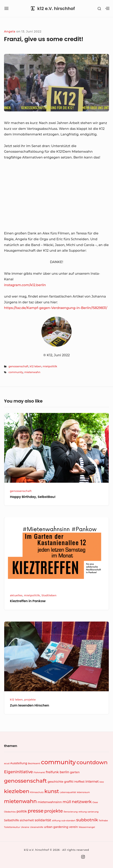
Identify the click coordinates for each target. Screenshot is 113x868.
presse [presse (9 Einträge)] (36, 811)
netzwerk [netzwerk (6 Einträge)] (82, 802)
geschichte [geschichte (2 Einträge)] (55, 782)
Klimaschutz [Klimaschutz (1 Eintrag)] (37, 792)
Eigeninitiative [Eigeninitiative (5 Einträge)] (18, 772)
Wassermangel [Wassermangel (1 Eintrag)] (87, 827)
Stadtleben (49, 595)
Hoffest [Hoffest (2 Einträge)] (79, 782)
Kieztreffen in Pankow (28, 601)
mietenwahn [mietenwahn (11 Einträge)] (20, 801)
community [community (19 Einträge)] (58, 762)
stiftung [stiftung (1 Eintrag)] (56, 821)
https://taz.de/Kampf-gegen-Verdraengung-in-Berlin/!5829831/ (56, 308)
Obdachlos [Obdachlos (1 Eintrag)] (10, 812)
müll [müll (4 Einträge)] (67, 802)
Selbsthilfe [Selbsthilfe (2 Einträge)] (11, 820)
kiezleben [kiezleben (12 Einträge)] (17, 791)
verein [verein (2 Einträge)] (73, 827)
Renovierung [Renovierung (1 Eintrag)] (71, 812)
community (16, 372)
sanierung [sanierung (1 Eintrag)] (93, 812)
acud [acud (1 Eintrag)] (7, 764)
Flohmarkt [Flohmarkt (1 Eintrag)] (39, 773)
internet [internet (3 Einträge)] (92, 781)
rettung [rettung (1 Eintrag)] (83, 812)
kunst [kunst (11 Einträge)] (52, 791)
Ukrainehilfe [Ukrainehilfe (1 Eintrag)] (37, 827)
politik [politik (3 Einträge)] (22, 811)
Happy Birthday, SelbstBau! (33, 497)
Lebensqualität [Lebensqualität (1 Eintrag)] (68, 792)
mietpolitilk (50, 366)
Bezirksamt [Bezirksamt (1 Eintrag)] (34, 764)
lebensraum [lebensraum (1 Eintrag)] (83, 792)
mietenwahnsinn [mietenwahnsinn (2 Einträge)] (50, 802)
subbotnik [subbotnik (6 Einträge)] (87, 820)
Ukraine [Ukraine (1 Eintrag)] (25, 827)
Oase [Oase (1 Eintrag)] (95, 802)
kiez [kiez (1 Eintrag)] (102, 782)
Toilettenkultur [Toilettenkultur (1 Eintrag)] (12, 827)
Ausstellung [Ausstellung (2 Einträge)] (19, 763)
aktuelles (16, 595)
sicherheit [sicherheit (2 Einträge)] (27, 820)
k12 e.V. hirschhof (56, 9)
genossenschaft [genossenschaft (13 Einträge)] (25, 781)
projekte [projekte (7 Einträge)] (53, 811)
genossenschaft (18, 366)
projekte (30, 700)
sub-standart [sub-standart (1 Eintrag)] (68, 821)
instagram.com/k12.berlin (25, 285)
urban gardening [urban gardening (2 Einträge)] (56, 827)
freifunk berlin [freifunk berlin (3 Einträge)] (58, 772)
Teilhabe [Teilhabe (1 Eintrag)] (103, 821)
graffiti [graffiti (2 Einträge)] (69, 782)
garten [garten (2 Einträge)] (75, 772)
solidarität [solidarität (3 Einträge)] (43, 820)
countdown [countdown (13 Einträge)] (92, 762)
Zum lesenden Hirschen (30, 705)
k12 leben (36, 366)
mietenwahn (32, 372)
